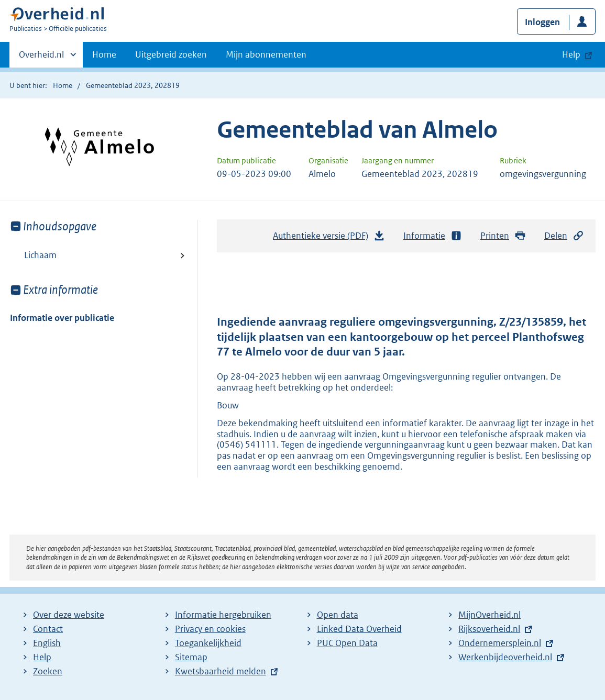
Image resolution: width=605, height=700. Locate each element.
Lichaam (40, 255)
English (47, 643)
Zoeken (48, 671)
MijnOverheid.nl (489, 615)
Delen (564, 236)
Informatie (433, 236)
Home (104, 54)
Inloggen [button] (542, 22)
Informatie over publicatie (62, 318)
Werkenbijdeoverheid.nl (505, 657)
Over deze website (69, 615)
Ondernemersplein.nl (500, 643)
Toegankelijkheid (208, 643)
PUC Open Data (347, 643)
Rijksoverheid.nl (489, 629)
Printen (503, 236)
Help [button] (571, 54)
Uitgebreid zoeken (171, 54)
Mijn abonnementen (266, 54)
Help (42, 657)
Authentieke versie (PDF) (329, 238)
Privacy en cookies (210, 629)
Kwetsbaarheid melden (221, 671)
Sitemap (191, 657)
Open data (338, 615)
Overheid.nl (41, 58)
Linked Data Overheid (359, 629)
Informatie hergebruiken (223, 615)
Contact (48, 629)
